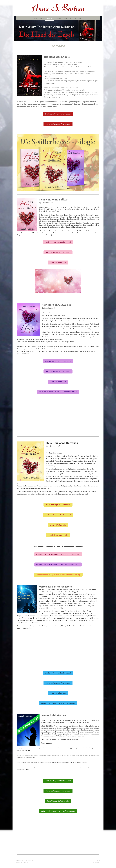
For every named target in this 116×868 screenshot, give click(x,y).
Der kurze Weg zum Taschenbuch (58, 124)
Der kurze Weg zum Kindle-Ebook (58, 114)
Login (98, 860)
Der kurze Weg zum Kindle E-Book (58, 242)
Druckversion (22, 860)
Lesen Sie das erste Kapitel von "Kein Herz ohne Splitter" (58, 554)
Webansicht (96, 862)
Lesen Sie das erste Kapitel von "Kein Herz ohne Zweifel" (58, 564)
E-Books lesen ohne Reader (58, 535)
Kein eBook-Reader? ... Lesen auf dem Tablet (58, 703)
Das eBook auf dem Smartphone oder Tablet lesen (58, 392)
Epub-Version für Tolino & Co (58, 801)
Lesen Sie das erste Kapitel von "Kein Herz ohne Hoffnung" (58, 575)
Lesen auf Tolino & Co (58, 262)
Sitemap (31, 860)
